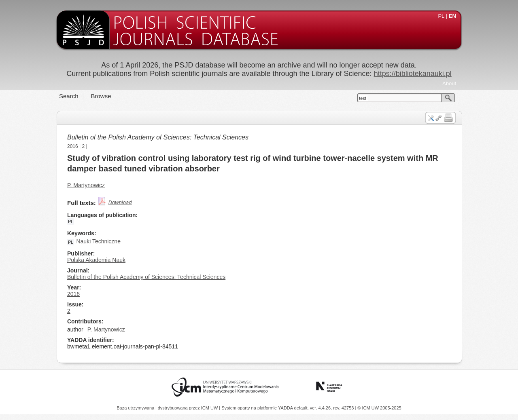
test (363, 98)
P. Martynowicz (86, 185)
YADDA (286, 408)
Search (69, 96)
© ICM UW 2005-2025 (379, 408)
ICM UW (210, 408)
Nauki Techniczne (98, 241)
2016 (73, 146)
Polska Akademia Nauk (96, 260)
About (449, 83)
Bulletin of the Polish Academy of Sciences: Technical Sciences (158, 137)
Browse (101, 96)
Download (120, 202)
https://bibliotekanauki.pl (413, 74)
